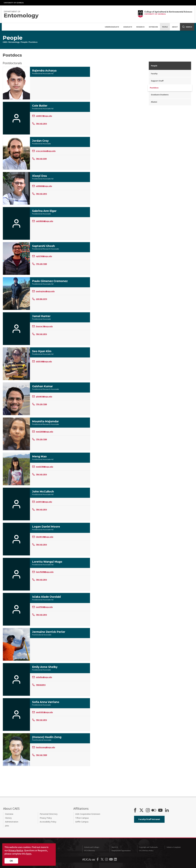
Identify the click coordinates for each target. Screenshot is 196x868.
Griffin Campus (82, 822)
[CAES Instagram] (148, 810)
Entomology (14, 42)
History (8, 818)
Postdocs (33, 42)
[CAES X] (142, 810)
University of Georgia (14, 3)
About (175, 27)
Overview (9, 814)
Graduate (128, 27)
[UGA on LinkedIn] (115, 860)
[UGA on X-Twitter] (102, 860)
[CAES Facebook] (135, 810)
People (165, 27)
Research (140, 27)
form (29, 854)
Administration (12, 822)
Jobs (7, 826)
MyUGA (115, 847)
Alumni (154, 102)
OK (11, 861)
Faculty (154, 74)
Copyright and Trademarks (148, 847)
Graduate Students (160, 95)
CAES (5, 42)
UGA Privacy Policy (146, 851)
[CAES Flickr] (154, 810)
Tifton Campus (82, 818)
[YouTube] (160, 810)
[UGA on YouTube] (111, 860)
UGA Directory (89, 851)
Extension (153, 27)
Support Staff (157, 81)
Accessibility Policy (48, 822)
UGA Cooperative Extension (88, 814)
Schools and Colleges (92, 847)
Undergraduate (112, 27)
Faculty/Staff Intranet (149, 819)
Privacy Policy (46, 818)
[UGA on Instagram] (107, 860)
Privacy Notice (16, 850)
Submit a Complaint (174, 847)
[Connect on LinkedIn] (167, 810)
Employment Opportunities (121, 851)
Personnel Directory (49, 814)
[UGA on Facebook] (98, 860)
